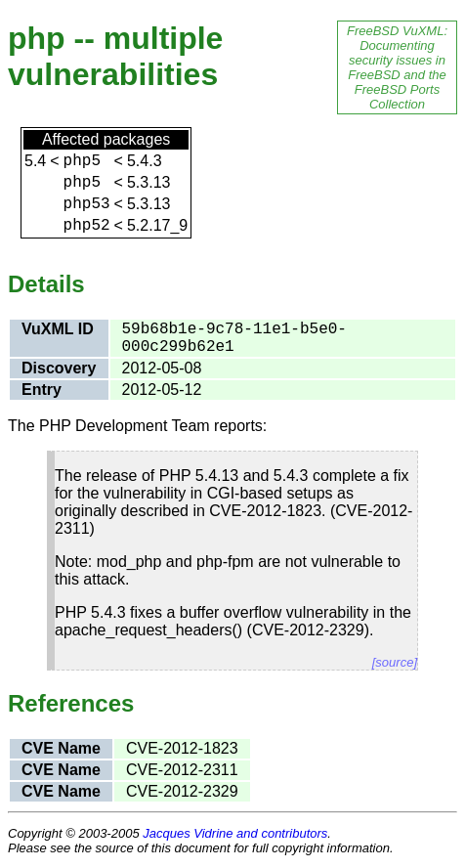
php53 (87, 204)
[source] (395, 662)
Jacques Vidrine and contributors (235, 833)
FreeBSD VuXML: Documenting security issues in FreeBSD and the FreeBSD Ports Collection (397, 67)
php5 (82, 161)
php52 (87, 226)
